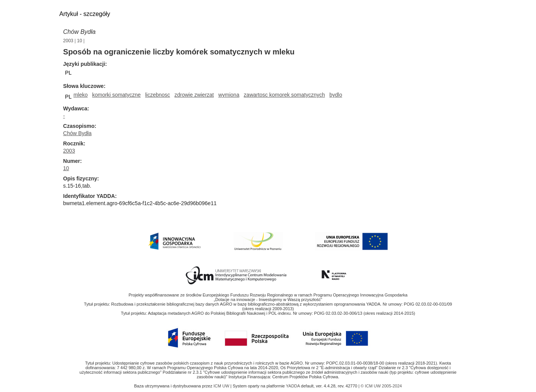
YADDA (294, 386)
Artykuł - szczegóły (85, 14)
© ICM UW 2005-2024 (381, 386)
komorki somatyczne (116, 95)
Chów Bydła (79, 32)
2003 (68, 41)
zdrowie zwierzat (194, 95)
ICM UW (222, 386)
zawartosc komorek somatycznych (284, 95)
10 (79, 41)
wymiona (229, 95)
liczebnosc (157, 95)
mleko (81, 95)
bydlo (336, 95)
